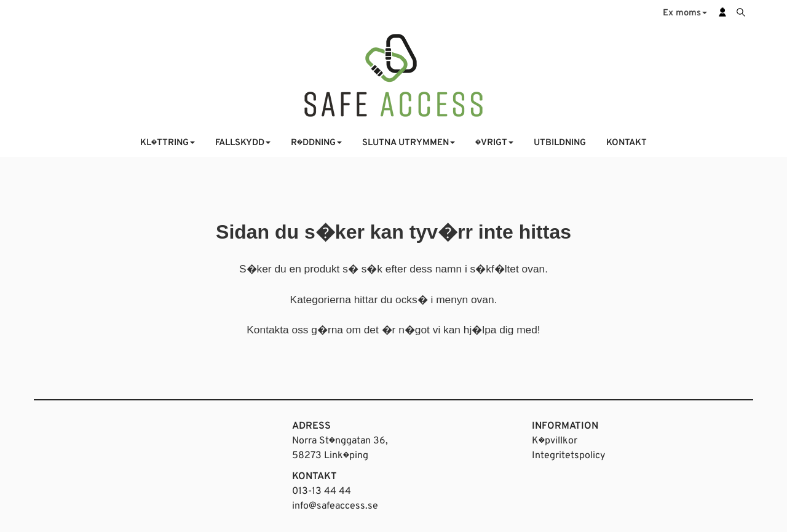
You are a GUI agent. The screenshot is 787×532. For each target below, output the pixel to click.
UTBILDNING (560, 143)
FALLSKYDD (243, 143)
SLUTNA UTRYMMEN (409, 143)
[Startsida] (393, 74)
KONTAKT (627, 143)
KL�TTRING (168, 143)
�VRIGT (494, 143)
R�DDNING (316, 143)
